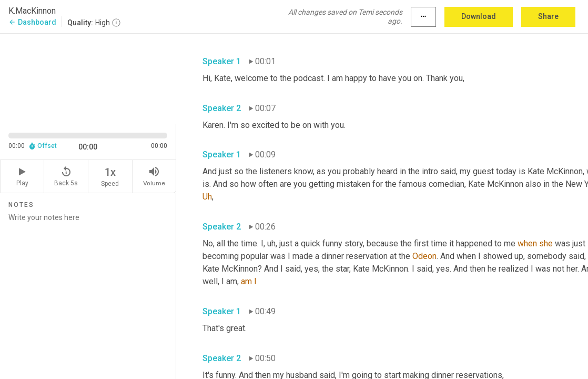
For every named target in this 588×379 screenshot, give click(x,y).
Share (548, 16)
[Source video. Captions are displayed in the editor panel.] (88, 78)
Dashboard (32, 22)
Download (479, 16)
